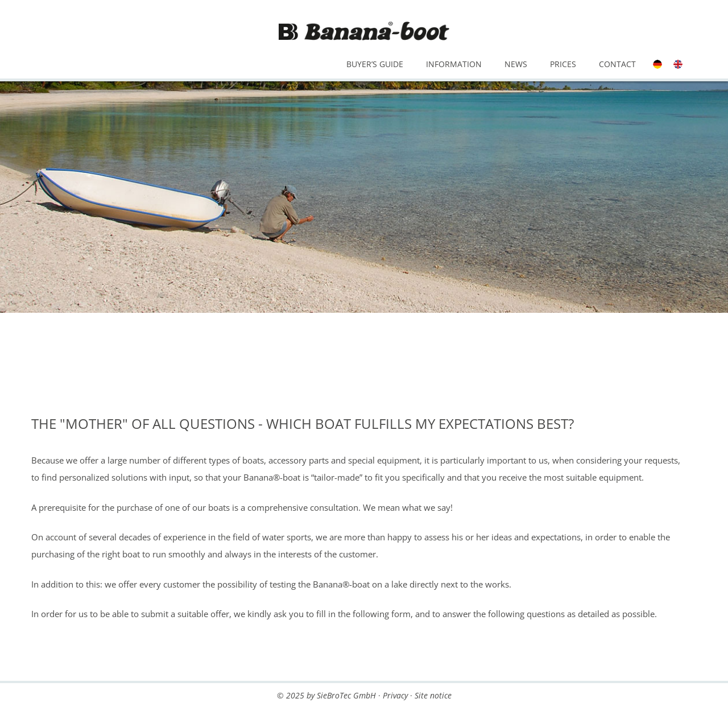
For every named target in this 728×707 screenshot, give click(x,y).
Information (454, 64)
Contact (617, 64)
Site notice (433, 695)
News (516, 64)
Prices (563, 64)
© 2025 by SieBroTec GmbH (326, 695)
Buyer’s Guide (375, 64)
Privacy (395, 695)
